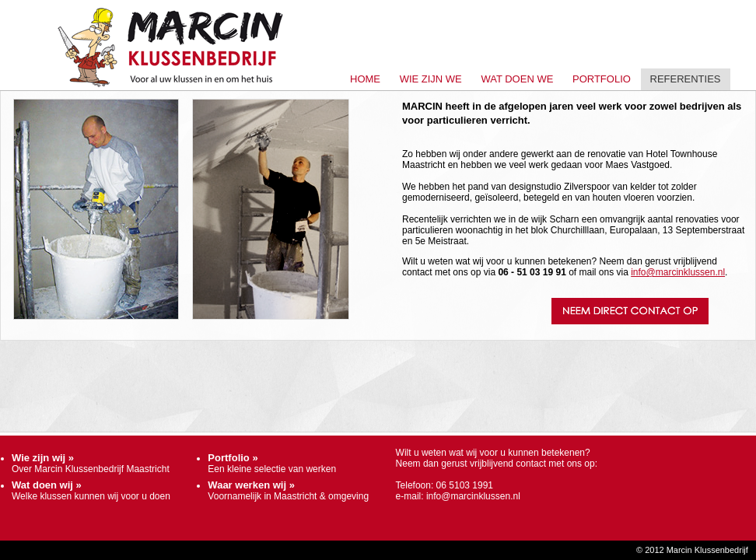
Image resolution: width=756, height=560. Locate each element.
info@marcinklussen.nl (678, 272)
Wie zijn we (431, 79)
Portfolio (602, 79)
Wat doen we (517, 79)
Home (365, 79)
